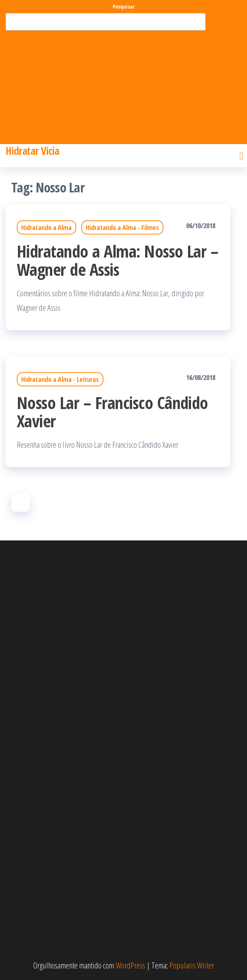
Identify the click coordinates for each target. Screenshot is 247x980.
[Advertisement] (123, 86)
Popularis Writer (192, 965)
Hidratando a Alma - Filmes (122, 227)
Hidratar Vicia (32, 151)
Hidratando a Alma (46, 227)
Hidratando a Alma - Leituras (60, 379)
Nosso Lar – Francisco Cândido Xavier (112, 412)
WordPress (130, 965)
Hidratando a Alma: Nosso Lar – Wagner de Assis (118, 260)
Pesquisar (124, 7)
